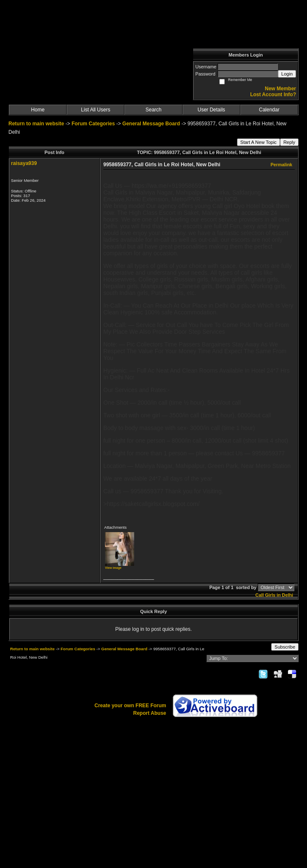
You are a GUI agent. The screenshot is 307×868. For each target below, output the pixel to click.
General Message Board (151, 124)
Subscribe (285, 647)
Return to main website (37, 124)
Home (38, 110)
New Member (280, 89)
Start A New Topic (259, 142)
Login (287, 74)
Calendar (269, 110)
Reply (289, 142)
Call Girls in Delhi (274, 595)
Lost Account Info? (273, 95)
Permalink (281, 165)
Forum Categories (93, 124)
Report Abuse (150, 713)
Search (153, 110)
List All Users (96, 110)
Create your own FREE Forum (130, 706)
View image (113, 568)
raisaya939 (24, 163)
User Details (211, 110)
